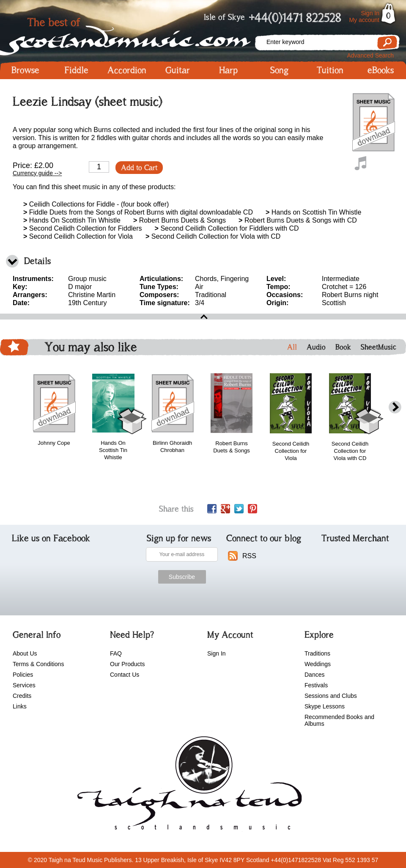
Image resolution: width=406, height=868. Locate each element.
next (395, 407)
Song (279, 70)
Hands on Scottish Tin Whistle (313, 212)
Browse (25, 70)
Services (24, 685)
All (292, 347)
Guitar (178, 70)
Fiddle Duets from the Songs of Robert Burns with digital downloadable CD (138, 212)
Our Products (127, 664)
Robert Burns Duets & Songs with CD (298, 220)
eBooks (381, 70)
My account (364, 20)
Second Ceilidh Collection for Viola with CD (213, 236)
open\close (203, 317)
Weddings (318, 664)
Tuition (330, 70)
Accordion (127, 70)
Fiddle (76, 70)
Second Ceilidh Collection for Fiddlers (83, 228)
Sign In (370, 13)
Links (20, 706)
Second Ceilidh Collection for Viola (78, 236)
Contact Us (125, 675)
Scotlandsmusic (127, 34)
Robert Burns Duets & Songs (180, 220)
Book (343, 347)
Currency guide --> (37, 173)
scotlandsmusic (188, 786)
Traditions (317, 653)
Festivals (316, 685)
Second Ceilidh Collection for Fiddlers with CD (227, 228)
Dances (314, 675)
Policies (23, 675)
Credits (22, 696)
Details (37, 261)
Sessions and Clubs (331, 696)
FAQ (116, 653)
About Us (25, 653)
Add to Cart (139, 168)
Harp (228, 70)
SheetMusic (379, 347)
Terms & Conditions (38, 664)
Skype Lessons (325, 706)
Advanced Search (370, 55)
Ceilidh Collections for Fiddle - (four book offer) (96, 204)
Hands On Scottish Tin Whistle (72, 220)
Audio (316, 347)
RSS (249, 556)
